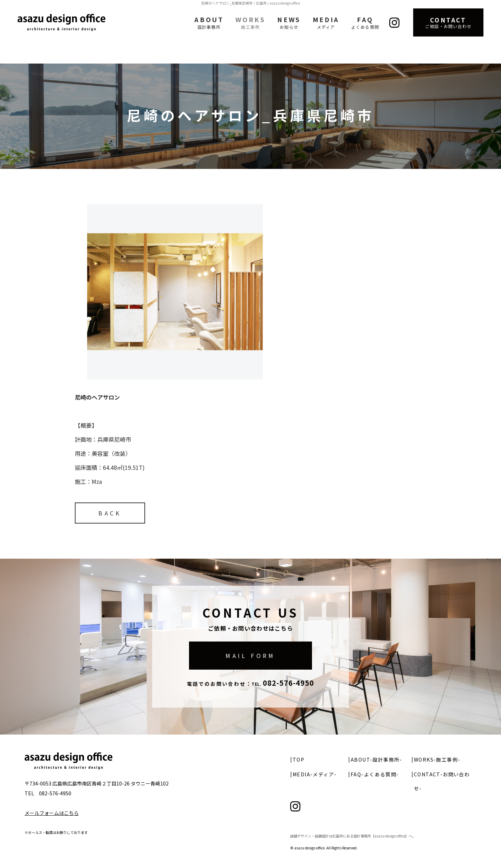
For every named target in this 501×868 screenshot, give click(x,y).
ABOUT (209, 22)
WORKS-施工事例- (437, 759)
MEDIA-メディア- (315, 774)
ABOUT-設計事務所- (376, 759)
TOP (298, 759)
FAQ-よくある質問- (375, 774)
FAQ (365, 22)
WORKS (250, 22)
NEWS (289, 22)
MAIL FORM (250, 656)
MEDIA (326, 22)
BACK (110, 513)
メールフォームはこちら (52, 813)
